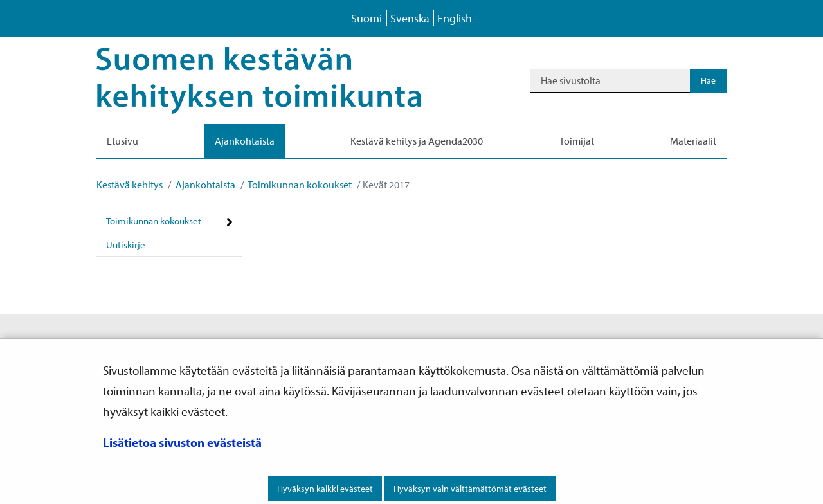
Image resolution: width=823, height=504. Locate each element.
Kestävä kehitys (130, 184)
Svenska (410, 18)
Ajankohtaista (204, 184)
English (455, 18)
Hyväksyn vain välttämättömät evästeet (470, 489)
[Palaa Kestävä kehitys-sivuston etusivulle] (277, 80)
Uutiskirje (126, 245)
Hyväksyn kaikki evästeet (325, 489)
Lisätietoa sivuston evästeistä (182, 442)
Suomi (366, 18)
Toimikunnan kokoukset (299, 184)
